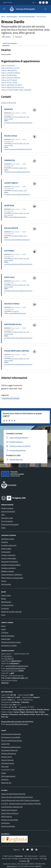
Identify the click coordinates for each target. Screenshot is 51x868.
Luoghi (3, 629)
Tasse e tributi (6, 595)
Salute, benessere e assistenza (12, 574)
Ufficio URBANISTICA (9, 70)
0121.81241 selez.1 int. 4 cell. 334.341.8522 (17, 144)
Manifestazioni (6, 602)
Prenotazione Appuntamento (11, 747)
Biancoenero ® (12, 866)
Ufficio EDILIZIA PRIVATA (11, 78)
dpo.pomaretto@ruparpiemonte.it (17, 724)
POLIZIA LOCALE (11, 136)
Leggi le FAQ (5, 744)
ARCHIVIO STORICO (12, 304)
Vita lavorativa (6, 584)
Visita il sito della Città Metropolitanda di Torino (17, 797)
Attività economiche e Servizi (11, 642)
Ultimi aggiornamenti (8, 776)
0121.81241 (15, 311)
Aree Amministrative (8, 511)
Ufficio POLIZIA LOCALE (10, 68)
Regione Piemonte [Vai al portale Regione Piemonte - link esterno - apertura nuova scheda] (8, 2)
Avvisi (3, 615)
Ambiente (5, 542)
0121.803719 (9, 659)
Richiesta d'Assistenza (9, 753)
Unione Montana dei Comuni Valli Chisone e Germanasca (20, 800)
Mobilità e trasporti (8, 571)
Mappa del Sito (6, 783)
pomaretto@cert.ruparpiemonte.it (17, 666)
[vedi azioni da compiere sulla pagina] (17, 37)
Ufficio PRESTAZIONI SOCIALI (13, 87)
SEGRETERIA (9, 205)
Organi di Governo (7, 508)
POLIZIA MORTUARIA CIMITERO (17, 351)
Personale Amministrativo (27, 17)
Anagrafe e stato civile (9, 545)
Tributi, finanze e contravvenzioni (12, 578)
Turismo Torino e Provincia (10, 813)
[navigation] (4, 9)
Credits (4, 773)
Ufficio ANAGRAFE (8, 66)
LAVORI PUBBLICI (11, 183)
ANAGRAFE (9, 109)
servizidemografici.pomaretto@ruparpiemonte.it (18, 124)
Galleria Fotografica (8, 636)
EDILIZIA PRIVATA (11, 228)
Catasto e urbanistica (8, 555)
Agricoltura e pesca (8, 539)
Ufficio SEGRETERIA (9, 75)
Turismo (4, 581)
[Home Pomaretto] (21, 9)
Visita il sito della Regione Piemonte (13, 794)
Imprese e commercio (8, 568)
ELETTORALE (9, 251)
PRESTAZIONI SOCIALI (13, 324)
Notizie (4, 599)
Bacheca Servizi (6, 757)
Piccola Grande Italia (8, 826)
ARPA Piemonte (7, 817)
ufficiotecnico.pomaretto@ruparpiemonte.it (17, 172)
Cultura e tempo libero (9, 558)
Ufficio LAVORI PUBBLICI (11, 73)
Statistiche (5, 779)
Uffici (3, 515)
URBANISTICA (10, 160)
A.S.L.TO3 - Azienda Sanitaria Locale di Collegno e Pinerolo (21, 804)
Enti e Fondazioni (7, 521)
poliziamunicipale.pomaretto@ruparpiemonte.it (18, 149)
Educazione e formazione (10, 562)
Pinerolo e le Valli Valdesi (10, 820)
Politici (3, 528)
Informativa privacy (8, 763)
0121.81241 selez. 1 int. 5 (19, 190)
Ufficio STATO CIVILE (9, 83)
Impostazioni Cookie (8, 770)
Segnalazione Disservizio (9, 750)
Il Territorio (5, 632)
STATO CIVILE (9, 277)
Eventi (3, 626)
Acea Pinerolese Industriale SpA (12, 807)
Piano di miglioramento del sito (12, 740)
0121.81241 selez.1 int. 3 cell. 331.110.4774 (17, 214)
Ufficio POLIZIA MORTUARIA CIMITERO (16, 90)
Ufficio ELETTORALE (9, 80)
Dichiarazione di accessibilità (11, 737)
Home (3, 17)
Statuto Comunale (7, 760)
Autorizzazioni (6, 552)
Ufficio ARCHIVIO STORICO (12, 85)
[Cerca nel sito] (46, 9)
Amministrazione (12, 17)
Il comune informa (7, 605)
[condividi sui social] (6, 37)
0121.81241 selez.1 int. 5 (19, 168)
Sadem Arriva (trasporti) (9, 810)
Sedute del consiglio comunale (11, 612)
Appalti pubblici (6, 549)
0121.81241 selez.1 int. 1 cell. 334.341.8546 (17, 118)
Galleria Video (6, 639)
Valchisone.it (5, 823)
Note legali (5, 766)
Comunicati (5, 608)
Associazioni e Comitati (9, 645)
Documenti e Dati (7, 518)
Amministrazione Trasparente (11, 734)
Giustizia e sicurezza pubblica (11, 565)
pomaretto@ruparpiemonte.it (17, 217)
